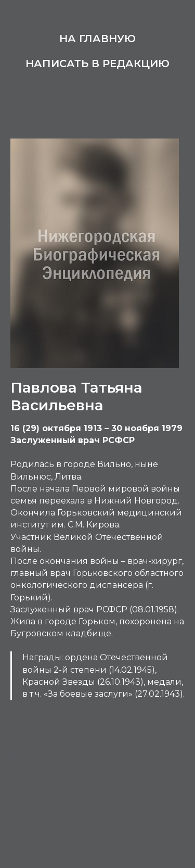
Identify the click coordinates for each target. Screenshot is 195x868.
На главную (97, 39)
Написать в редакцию (97, 64)
